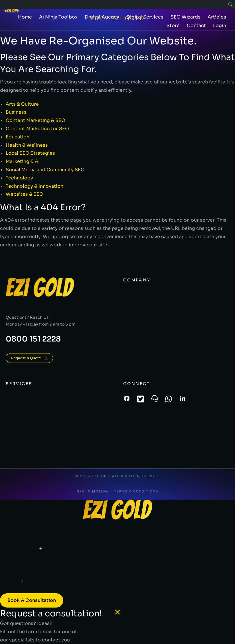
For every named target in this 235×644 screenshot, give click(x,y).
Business (16, 112)
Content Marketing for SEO (37, 129)
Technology (19, 178)
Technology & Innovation (35, 186)
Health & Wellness (27, 145)
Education (18, 137)
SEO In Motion (93, 491)
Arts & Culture (22, 104)
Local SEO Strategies (30, 153)
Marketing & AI (23, 161)
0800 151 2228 (33, 339)
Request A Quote (29, 358)
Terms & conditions (136, 491)
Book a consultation (32, 600)
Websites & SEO (25, 194)
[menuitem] (231, 5)
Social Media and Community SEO (45, 170)
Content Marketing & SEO (36, 120)
